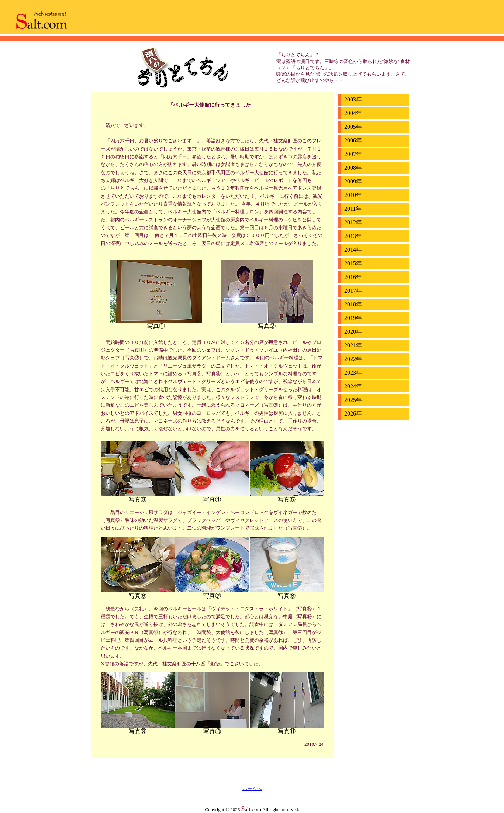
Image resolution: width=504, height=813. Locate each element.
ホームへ (252, 788)
